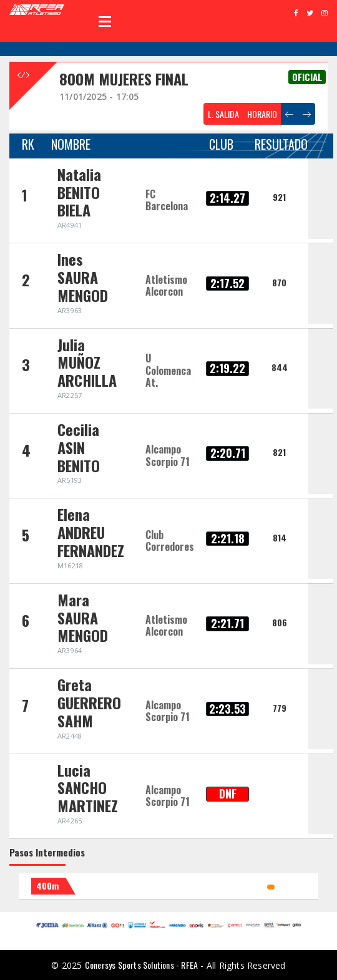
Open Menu (105, 21)
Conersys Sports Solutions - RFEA (141, 965)
